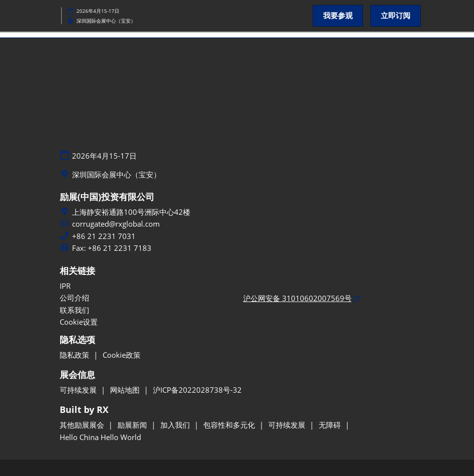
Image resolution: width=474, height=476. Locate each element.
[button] (338, 16)
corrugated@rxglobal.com (116, 224)
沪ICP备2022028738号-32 (197, 390)
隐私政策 (75, 355)
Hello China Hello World (100, 437)
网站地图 (126, 390)
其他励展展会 (83, 425)
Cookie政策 (122, 355)
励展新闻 (133, 425)
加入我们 (176, 425)
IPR (65, 286)
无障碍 (331, 425)
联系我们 (74, 310)
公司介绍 (74, 298)
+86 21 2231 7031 (104, 236)
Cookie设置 (79, 322)
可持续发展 (79, 390)
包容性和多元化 (230, 425)
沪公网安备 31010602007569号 (297, 298)
